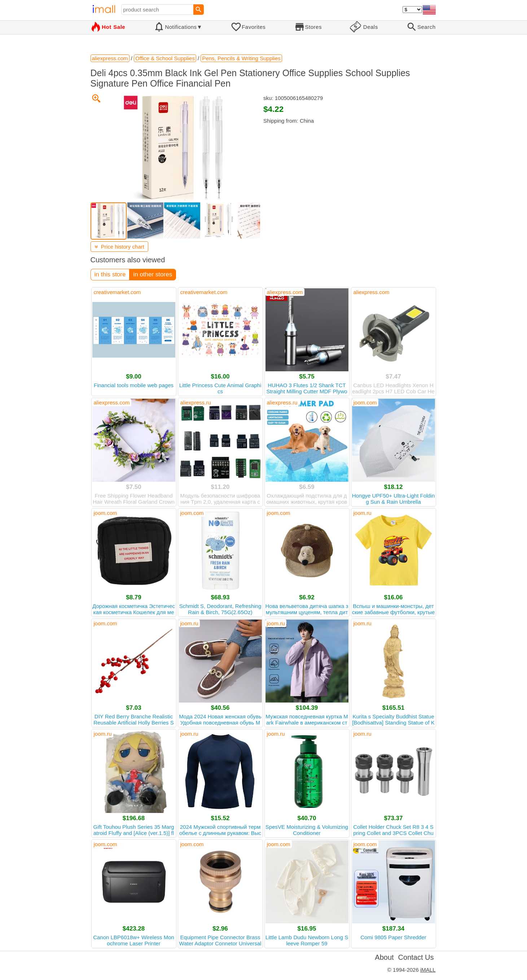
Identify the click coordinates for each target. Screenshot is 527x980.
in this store (110, 274)
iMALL (428, 970)
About (384, 957)
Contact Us (416, 957)
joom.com (365, 402)
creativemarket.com (117, 292)
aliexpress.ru (196, 402)
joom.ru (363, 513)
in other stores (153, 274)
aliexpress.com (285, 292)
